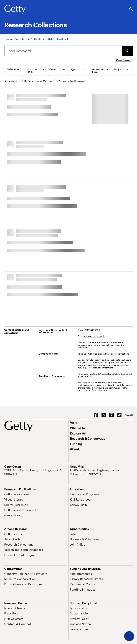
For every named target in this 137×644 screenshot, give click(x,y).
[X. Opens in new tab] (104, 415)
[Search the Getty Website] (131, 9)
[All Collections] (36, 43)
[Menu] (129, 636)
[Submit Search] (127, 51)
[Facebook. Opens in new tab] (96, 415)
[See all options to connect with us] (129, 415)
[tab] (15, 71)
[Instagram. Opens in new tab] (111, 415)
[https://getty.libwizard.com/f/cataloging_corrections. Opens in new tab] (105, 354)
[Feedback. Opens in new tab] (63, 43)
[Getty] (15, 9)
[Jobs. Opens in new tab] (73, 534)
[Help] (51, 43)
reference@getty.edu (95, 336)
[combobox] (63, 51)
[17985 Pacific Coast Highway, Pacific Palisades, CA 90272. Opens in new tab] (101, 472)
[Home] (8, 43)
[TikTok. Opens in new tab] (119, 415)
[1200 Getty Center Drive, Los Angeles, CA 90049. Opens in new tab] (36, 472)
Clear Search (124, 60)
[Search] (19, 43)
